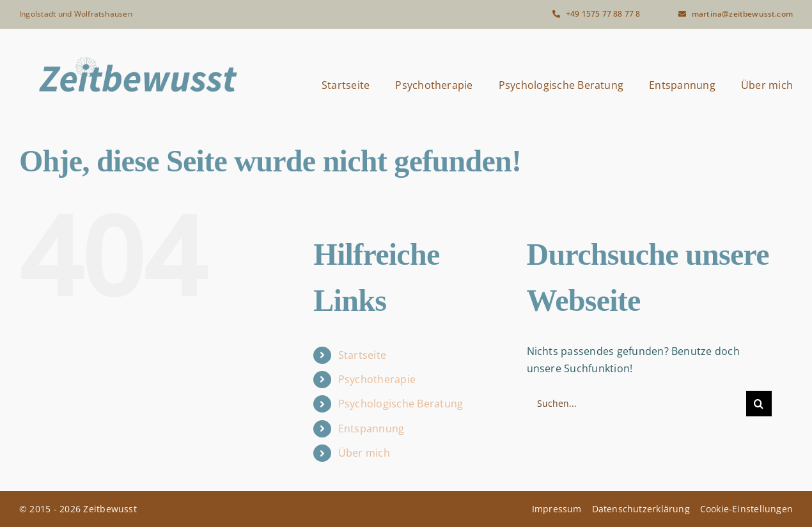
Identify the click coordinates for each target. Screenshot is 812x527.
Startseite (362, 355)
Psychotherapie (377, 379)
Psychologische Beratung (401, 404)
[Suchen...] (636, 404)
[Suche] (759, 404)
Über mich (364, 453)
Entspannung (371, 429)
